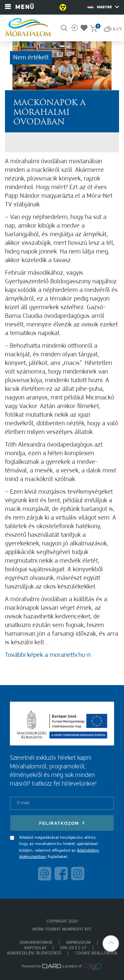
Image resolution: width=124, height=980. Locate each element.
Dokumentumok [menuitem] (36, 943)
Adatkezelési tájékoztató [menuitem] (34, 953)
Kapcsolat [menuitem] (35, 948)
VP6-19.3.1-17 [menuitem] (73, 948)
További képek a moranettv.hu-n (48, 655)
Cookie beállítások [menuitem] (97, 953)
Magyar (103, 7)
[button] (111, 944)
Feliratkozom (62, 823)
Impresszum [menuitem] (78, 943)
